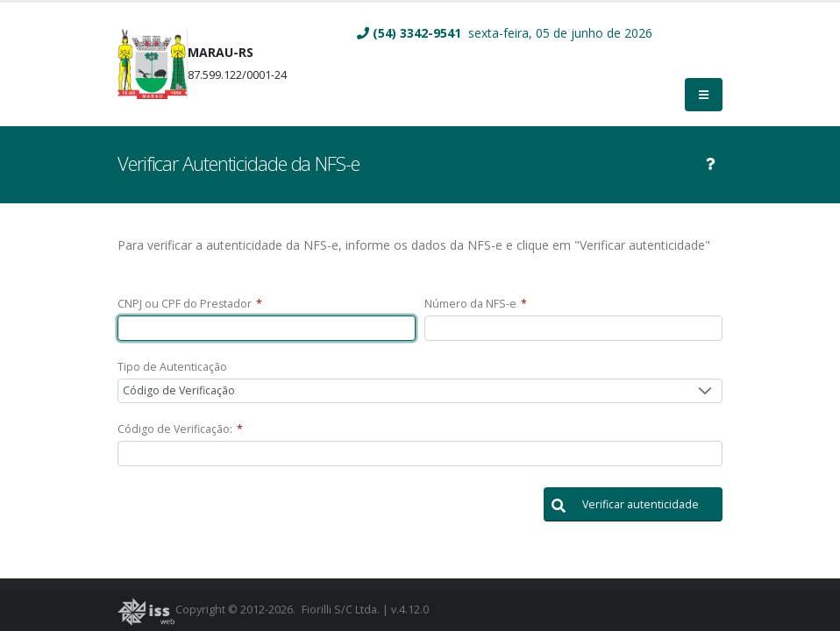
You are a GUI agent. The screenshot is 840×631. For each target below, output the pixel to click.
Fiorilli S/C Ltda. (341, 610)
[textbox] (267, 328)
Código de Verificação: (180, 429)
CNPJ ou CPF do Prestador (190, 304)
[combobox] (420, 391)
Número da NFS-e (476, 304)
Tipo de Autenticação (172, 367)
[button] (633, 504)
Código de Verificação (179, 390)
